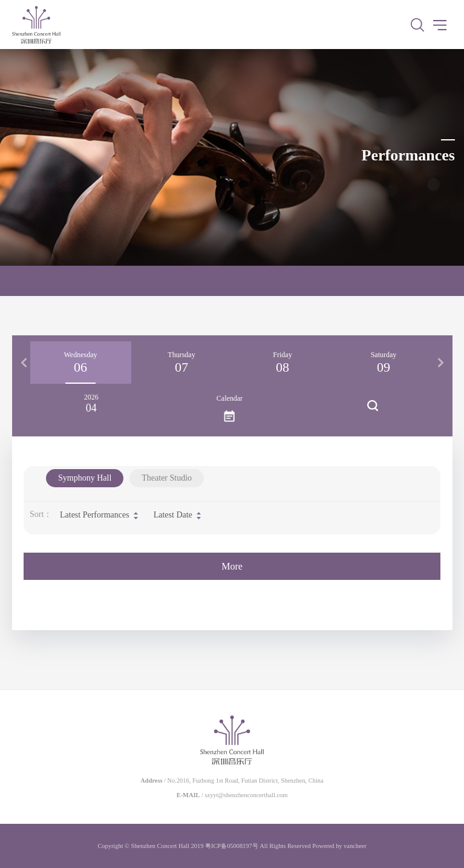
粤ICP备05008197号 (232, 846)
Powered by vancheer (339, 846)
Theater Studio (167, 478)
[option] (81, 363)
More (232, 566)
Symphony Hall (85, 478)
